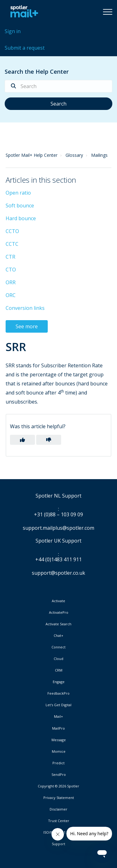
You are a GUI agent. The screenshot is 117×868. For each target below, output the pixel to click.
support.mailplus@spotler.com (58, 528)
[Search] (58, 86)
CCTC (12, 244)
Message (59, 740)
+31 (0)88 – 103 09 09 (58, 515)
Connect (58, 647)
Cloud (58, 659)
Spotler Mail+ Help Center (32, 155)
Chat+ (58, 636)
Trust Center (59, 821)
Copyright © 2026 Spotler (58, 786)
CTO (11, 270)
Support (58, 844)
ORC (11, 295)
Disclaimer (58, 809)
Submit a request (25, 48)
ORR (11, 282)
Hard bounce (21, 218)
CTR (10, 257)
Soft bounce (20, 206)
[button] (108, 12)
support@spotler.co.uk (58, 573)
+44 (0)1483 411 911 (58, 560)
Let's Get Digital (58, 705)
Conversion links (25, 308)
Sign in (13, 31)
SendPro (59, 774)
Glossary (74, 155)
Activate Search (58, 624)
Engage (59, 682)
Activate (58, 601)
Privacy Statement (59, 798)
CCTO (12, 231)
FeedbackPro (58, 693)
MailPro (58, 728)
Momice (59, 751)
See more (27, 326)
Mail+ (58, 717)
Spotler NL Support (58, 496)
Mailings (99, 155)
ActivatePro (59, 613)
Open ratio (18, 193)
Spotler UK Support (58, 541)
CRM (59, 670)
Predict (58, 763)
